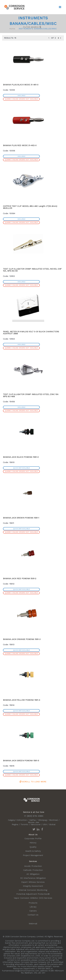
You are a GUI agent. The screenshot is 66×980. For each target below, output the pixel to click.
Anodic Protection (33, 866)
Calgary (12, 820)
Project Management (33, 855)
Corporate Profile (33, 838)
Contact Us (33, 915)
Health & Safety (33, 851)
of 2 (53, 38)
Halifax (33, 820)
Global (52, 824)
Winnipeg (43, 820)
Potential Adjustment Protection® (33, 894)
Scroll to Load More (33, 782)
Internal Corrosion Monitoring (33, 890)
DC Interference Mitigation (33, 878)
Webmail (33, 924)
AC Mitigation (33, 874)
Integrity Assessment (33, 886)
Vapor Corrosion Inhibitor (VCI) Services (33, 898)
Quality (33, 847)
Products (33, 903)
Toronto (24, 824)
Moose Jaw (34, 822)
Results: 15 (10, 38)
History (33, 843)
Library (33, 907)
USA (45, 824)
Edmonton (22, 820)
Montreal (54, 820)
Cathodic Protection (33, 870)
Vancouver (36, 824)
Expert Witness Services (33, 882)
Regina (15, 824)
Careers (33, 911)
